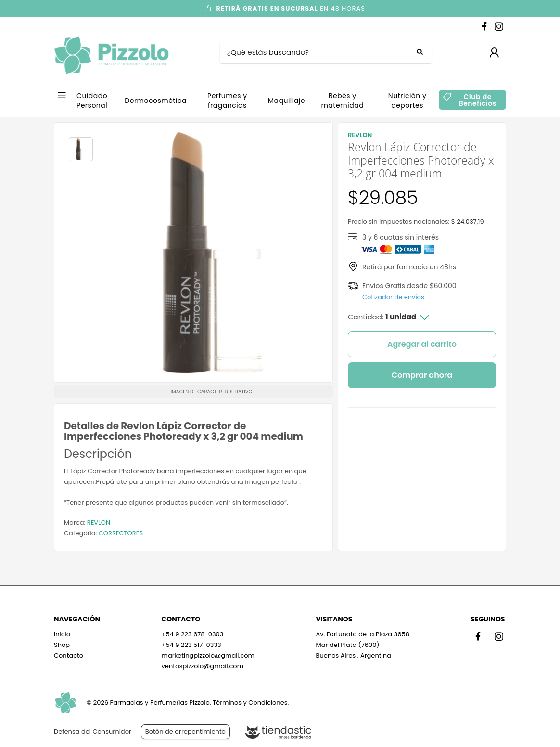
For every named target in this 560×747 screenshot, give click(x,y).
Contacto (69, 655)
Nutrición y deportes (407, 101)
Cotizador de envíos (393, 297)
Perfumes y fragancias (227, 101)
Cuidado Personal (92, 101)
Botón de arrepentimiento (185, 731)
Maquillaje (286, 101)
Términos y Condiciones (250, 703)
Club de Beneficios (478, 100)
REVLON (99, 523)
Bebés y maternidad (342, 101)
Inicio (62, 634)
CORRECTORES (121, 533)
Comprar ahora (422, 375)
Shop (62, 645)
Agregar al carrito (422, 344)
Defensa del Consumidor (93, 731)
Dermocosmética (156, 101)
